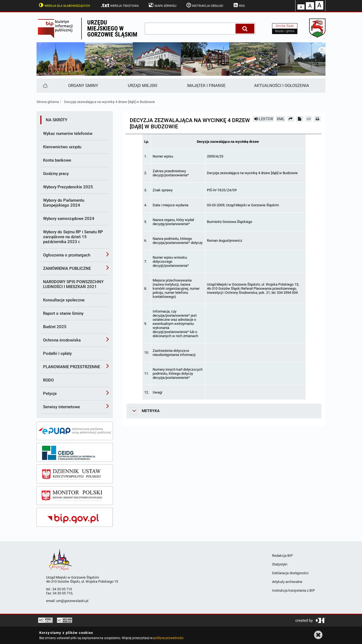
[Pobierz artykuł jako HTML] (309, 119)
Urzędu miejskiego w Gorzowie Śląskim (112, 28)
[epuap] (75, 431)
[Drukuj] (317, 119)
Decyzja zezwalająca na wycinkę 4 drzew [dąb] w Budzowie (109, 102)
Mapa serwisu (162, 5)
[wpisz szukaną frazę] (191, 29)
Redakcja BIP (282, 556)
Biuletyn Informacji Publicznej (59, 29)
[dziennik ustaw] (75, 474)
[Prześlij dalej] (291, 119)
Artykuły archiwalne (287, 582)
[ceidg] (75, 452)
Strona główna (48, 102)
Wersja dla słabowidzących (64, 5)
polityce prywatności (168, 638)
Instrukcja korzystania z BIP (293, 590)
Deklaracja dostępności (290, 573)
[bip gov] (75, 517)
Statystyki (280, 564)
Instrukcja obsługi (204, 5)
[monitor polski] (75, 496)
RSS (239, 5)
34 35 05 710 (62, 589)
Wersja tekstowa (120, 5)
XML (281, 119)
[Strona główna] (45, 86)
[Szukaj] (245, 29)
